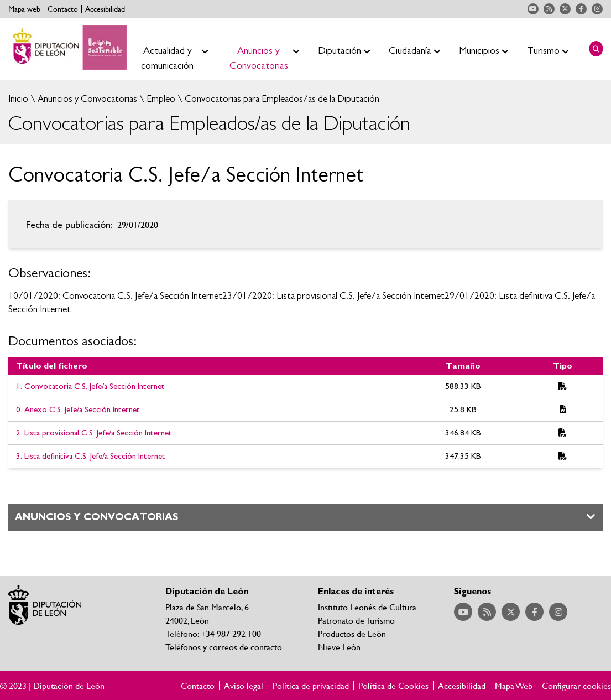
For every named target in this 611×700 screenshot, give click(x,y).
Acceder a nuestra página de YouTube (533, 9)
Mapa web (24, 9)
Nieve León (339, 647)
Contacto (63, 9)
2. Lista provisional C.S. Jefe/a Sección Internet (94, 433)
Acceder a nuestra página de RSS (549, 9)
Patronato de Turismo (356, 620)
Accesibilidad (105, 9)
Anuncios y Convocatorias (86, 99)
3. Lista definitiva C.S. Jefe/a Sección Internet (91, 456)
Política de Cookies (393, 686)
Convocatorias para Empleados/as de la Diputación (281, 99)
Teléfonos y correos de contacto (224, 647)
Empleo (160, 99)
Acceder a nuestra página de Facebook (581, 9)
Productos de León (352, 633)
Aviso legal (244, 686)
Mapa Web (514, 686)
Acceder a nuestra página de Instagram (597, 9)
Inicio (18, 99)
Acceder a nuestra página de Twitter (565, 9)
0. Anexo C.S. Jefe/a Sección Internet (78, 410)
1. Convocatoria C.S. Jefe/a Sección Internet (90, 387)
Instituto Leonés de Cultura (367, 607)
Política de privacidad (311, 686)
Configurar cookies (576, 686)
